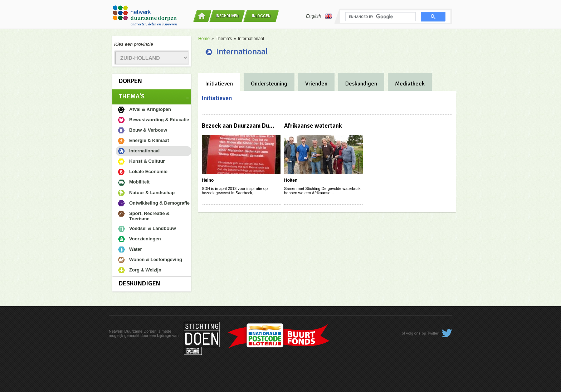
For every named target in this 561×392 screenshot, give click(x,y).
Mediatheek (410, 84)
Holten (291, 180)
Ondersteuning (269, 84)
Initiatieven (219, 84)
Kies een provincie (134, 44)
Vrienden (316, 84)
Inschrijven (227, 16)
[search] (380, 17)
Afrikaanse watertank (313, 126)
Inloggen (261, 16)
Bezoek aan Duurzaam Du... (238, 126)
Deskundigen (140, 283)
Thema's (132, 96)
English (319, 16)
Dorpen (130, 81)
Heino (208, 180)
